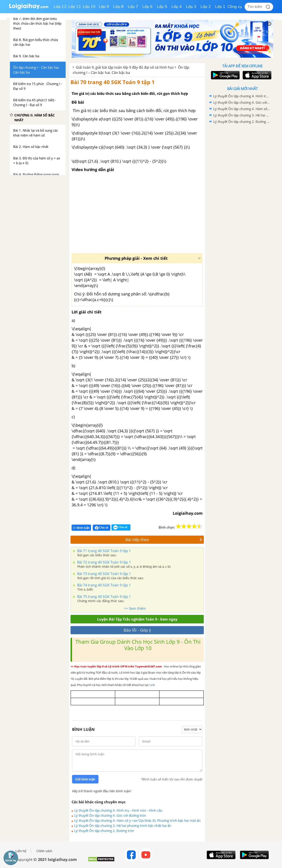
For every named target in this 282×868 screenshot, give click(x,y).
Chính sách (44, 851)
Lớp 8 (118, 7)
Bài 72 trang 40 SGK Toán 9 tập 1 (104, 562)
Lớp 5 (162, 7)
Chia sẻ (102, 528)
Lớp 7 (133, 7)
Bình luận (81, 528)
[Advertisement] (242, 195)
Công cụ (235, 7)
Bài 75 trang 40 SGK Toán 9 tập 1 (104, 597)
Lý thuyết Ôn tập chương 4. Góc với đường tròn (110, 815)
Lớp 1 (220, 7)
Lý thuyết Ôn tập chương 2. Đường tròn (104, 831)
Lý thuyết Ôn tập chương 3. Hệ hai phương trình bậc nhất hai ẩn (123, 826)
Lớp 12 (60, 7)
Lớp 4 (177, 7)
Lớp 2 (206, 7)
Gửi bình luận (85, 779)
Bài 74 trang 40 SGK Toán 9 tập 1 (104, 585)
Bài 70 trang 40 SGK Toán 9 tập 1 (113, 82)
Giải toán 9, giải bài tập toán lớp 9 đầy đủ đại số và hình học (125, 67)
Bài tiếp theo (164, 540)
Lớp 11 (75, 7)
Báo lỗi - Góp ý (137, 630)
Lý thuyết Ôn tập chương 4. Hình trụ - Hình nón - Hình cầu (118, 810)
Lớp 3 (191, 7)
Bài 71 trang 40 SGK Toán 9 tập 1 (104, 551)
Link (152, 685)
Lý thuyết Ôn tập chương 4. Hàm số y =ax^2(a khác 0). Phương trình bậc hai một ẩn (137, 820)
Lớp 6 (147, 7)
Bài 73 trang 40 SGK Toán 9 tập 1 (104, 574)
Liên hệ (21, 851)
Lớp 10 (89, 7)
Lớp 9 (104, 7)
